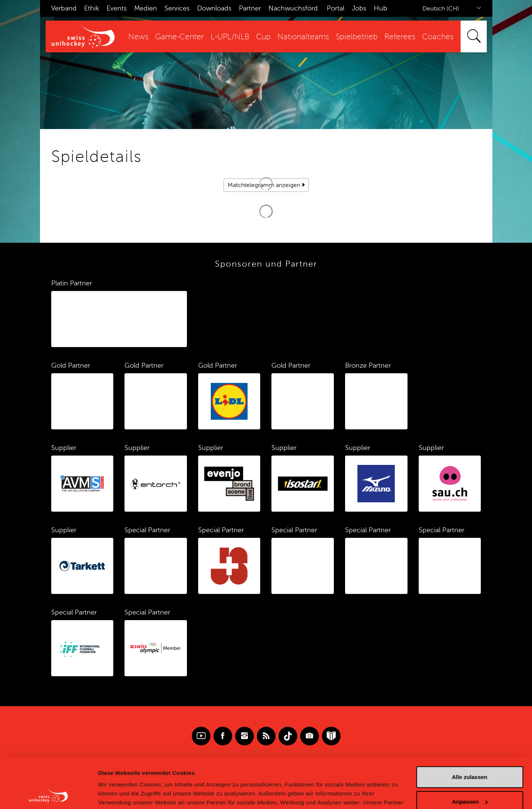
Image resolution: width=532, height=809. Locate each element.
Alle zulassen (469, 730)
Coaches (438, 37)
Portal (336, 8)
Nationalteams (303, 37)
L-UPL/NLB (230, 37)
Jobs (359, 8)
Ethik (92, 8)
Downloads (214, 8)
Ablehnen (470, 779)
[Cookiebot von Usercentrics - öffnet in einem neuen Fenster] (48, 794)
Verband (64, 8)
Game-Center (179, 37)
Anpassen (470, 755)
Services (177, 8)
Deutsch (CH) (441, 9)
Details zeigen (117, 794)
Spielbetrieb (357, 37)
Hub (381, 8)
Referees (400, 37)
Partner (250, 8)
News (138, 37)
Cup (263, 37)
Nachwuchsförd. (294, 8)
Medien (146, 8)
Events (117, 8)
